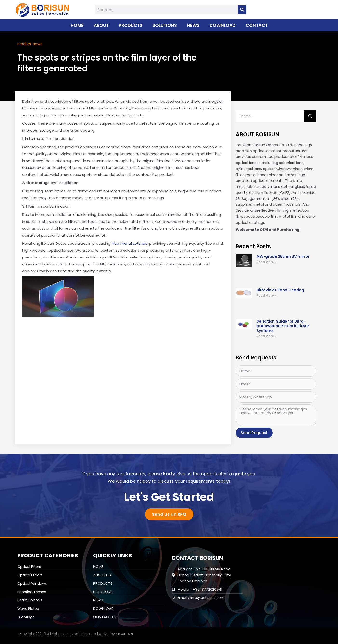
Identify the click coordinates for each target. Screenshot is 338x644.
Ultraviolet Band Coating (280, 290)
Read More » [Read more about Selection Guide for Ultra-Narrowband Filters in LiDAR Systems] (266, 336)
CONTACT (257, 25)
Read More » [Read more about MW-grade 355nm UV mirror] (266, 262)
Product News (32, 44)
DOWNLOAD (223, 25)
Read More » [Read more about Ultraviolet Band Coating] (266, 295)
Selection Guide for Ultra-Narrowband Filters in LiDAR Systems (283, 326)
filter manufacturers (129, 243)
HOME (77, 25)
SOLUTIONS (165, 25)
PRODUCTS (131, 25)
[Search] (242, 10)
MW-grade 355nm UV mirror (283, 256)
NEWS (193, 25)
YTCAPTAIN (124, 634)
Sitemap (89, 634)
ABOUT (101, 25)
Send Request (254, 432)
